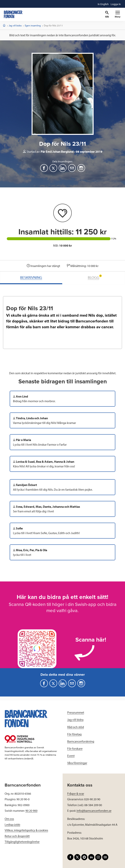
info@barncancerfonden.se (94, 811)
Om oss (9, 819)
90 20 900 (31, 811)
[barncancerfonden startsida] (13, 14)
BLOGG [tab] (95, 277)
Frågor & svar (76, 794)
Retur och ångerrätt (17, 836)
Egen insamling (33, 25)
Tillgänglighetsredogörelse (22, 842)
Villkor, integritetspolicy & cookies (26, 830)
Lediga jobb (12, 825)
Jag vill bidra (15, 25)
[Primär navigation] (118, 14)
